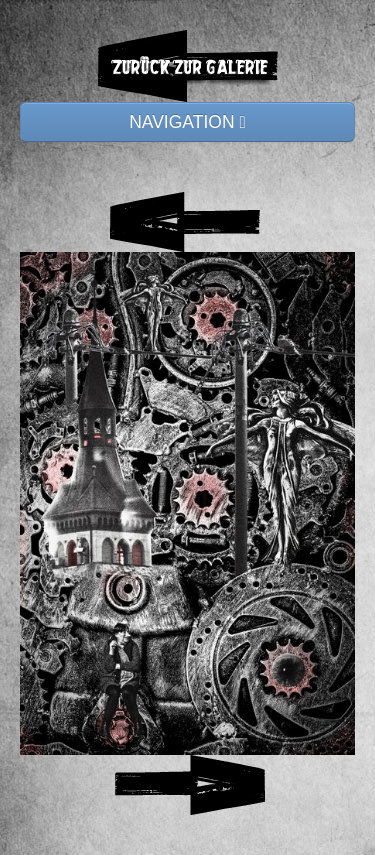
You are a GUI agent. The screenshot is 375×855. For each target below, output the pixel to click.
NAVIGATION (187, 122)
